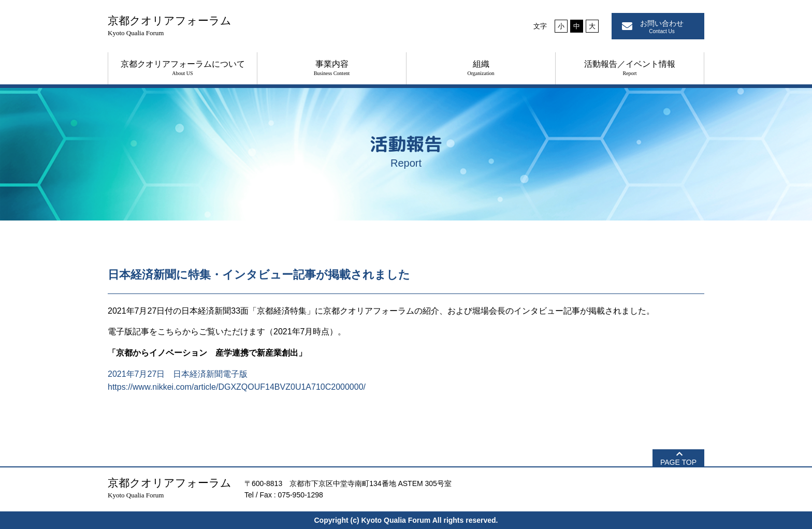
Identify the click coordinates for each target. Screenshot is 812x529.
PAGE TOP (678, 462)
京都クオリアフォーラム (170, 26)
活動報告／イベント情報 (630, 68)
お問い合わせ (662, 27)
